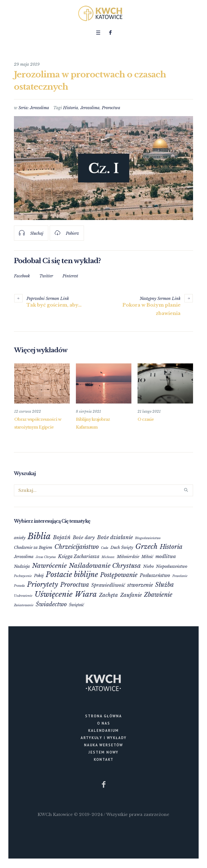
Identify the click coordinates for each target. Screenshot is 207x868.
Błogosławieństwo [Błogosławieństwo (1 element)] (148, 538)
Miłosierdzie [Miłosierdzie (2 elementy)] (128, 556)
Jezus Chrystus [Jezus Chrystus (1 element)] (46, 557)
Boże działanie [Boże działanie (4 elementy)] (115, 537)
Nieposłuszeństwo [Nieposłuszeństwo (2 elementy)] (172, 566)
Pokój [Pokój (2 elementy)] (39, 575)
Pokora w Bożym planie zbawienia (151, 309)
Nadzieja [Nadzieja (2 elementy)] (22, 566)
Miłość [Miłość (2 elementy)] (147, 556)
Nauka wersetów (103, 745)
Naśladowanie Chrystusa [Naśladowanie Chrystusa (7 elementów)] (105, 565)
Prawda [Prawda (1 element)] (19, 585)
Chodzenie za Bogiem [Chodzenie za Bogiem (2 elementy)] (33, 547)
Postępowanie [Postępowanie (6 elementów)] (119, 575)
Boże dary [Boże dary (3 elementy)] (84, 537)
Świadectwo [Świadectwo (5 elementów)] (51, 604)
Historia (71, 108)
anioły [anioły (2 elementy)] (20, 537)
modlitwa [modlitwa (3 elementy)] (166, 556)
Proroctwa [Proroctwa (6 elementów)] (75, 584)
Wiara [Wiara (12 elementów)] (86, 594)
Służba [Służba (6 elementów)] (164, 584)
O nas (104, 723)
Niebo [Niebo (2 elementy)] (148, 566)
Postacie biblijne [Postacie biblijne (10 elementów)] (72, 574)
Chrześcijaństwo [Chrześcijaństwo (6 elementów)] (77, 547)
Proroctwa (111, 108)
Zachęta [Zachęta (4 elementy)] (109, 595)
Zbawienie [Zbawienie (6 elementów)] (158, 594)
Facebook (22, 276)
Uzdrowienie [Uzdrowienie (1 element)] (23, 596)
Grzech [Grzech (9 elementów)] (146, 546)
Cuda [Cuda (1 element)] (105, 548)
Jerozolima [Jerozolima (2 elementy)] (24, 556)
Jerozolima (90, 108)
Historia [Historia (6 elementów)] (171, 547)
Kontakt (104, 759)
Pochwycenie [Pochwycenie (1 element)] (23, 576)
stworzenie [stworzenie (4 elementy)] (140, 585)
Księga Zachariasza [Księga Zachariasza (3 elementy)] (79, 556)
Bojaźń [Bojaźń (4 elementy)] (62, 537)
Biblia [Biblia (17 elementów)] (39, 536)
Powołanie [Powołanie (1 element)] (180, 576)
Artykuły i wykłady (104, 738)
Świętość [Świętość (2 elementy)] (76, 605)
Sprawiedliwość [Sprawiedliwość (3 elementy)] (108, 585)
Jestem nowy (103, 752)
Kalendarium (103, 730)
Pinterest (70, 276)
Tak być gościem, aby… (54, 305)
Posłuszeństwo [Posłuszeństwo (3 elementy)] (155, 575)
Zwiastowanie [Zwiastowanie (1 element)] (24, 605)
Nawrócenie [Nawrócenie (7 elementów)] (49, 565)
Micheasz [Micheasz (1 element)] (108, 557)
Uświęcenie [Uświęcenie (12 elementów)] (54, 594)
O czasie (146, 419)
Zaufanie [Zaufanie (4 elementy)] (131, 595)
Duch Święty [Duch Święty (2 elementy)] (122, 547)
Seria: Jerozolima (34, 108)
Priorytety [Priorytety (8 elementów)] (43, 584)
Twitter (46, 276)
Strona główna (103, 716)
